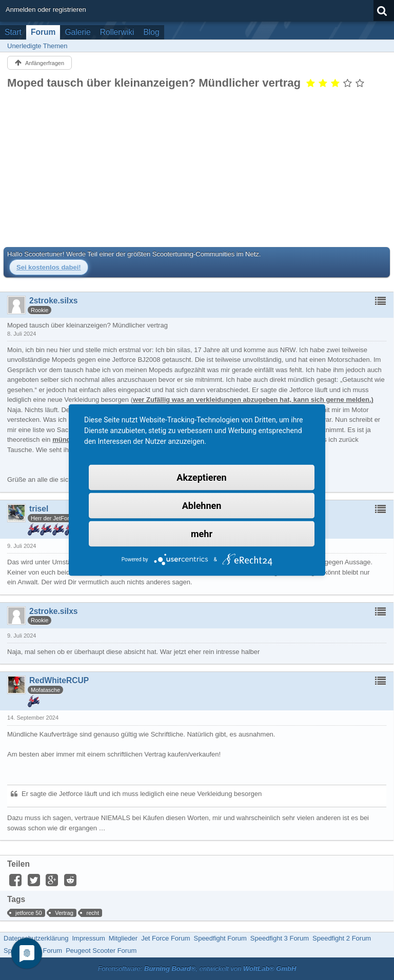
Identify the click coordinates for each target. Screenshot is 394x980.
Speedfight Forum (220, 938)
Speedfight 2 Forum (342, 938)
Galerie (77, 32)
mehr (202, 534)
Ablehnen (202, 506)
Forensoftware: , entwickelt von (197, 968)
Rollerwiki (117, 32)
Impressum (88, 938)
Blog (151, 32)
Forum (43, 32)
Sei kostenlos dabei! (49, 267)
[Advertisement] (197, 168)
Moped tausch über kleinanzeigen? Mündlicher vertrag (154, 83)
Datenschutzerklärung (36, 938)
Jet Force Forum (165, 938)
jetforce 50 (29, 913)
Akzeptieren (201, 477)
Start (13, 32)
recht (93, 913)
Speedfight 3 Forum (280, 938)
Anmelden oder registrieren (46, 9)
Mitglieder (123, 938)
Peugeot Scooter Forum (101, 951)
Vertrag (64, 913)
